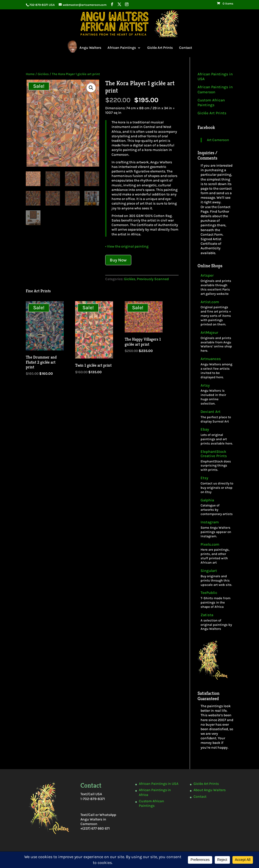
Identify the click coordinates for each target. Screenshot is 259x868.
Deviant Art (211, 412)
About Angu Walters (210, 790)
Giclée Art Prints (160, 48)
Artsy (205, 385)
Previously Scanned (153, 279)
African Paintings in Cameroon (215, 90)
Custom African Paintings (211, 103)
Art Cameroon (218, 140)
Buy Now (118, 260)
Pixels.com (210, 544)
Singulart (209, 571)
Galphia (207, 500)
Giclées (43, 74)
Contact (186, 48)
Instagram (210, 522)
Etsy (204, 478)
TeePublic (209, 593)
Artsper (207, 275)
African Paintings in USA (159, 784)
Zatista (207, 615)
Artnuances (211, 359)
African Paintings (122, 48)
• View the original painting (127, 246)
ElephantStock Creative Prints (214, 454)
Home (30, 74)
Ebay (205, 429)
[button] (91, 88)
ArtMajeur (209, 333)
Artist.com (210, 302)
